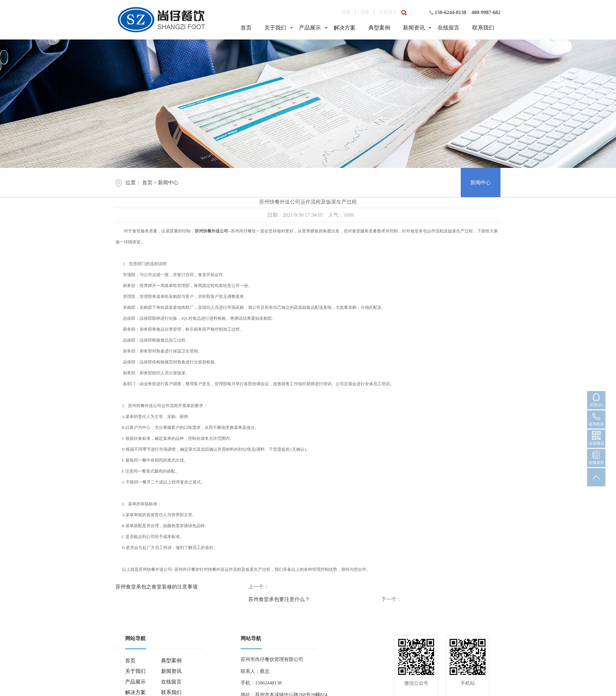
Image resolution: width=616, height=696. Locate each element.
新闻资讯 (414, 28)
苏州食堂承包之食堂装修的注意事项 (157, 587)
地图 (365, 12)
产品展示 (310, 28)
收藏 (346, 12)
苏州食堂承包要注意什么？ (279, 599)
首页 (246, 28)
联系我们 (483, 28)
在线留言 (388, 12)
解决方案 (345, 28)
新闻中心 (168, 183)
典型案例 (379, 28)
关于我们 (275, 28)
